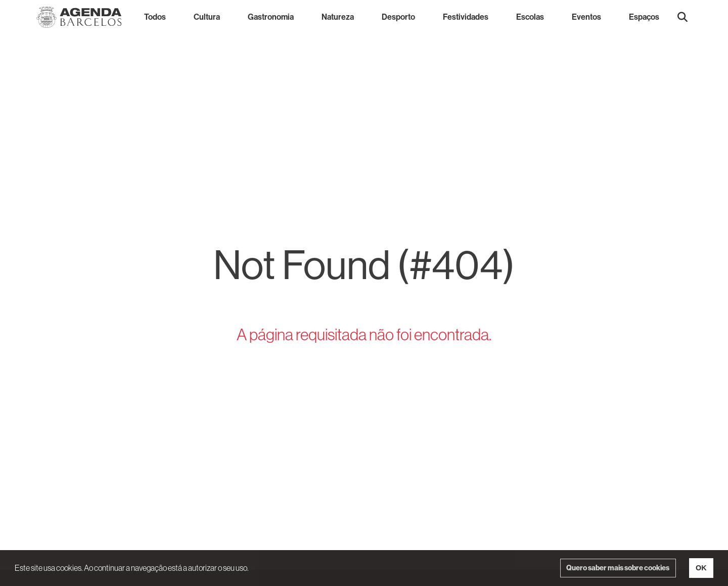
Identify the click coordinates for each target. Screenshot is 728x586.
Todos (155, 17)
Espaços (644, 17)
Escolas (530, 17)
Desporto (398, 17)
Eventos (586, 17)
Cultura (207, 17)
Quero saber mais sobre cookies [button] (618, 568)
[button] (682, 17)
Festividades (466, 17)
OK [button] (701, 568)
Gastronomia (271, 17)
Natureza (338, 17)
